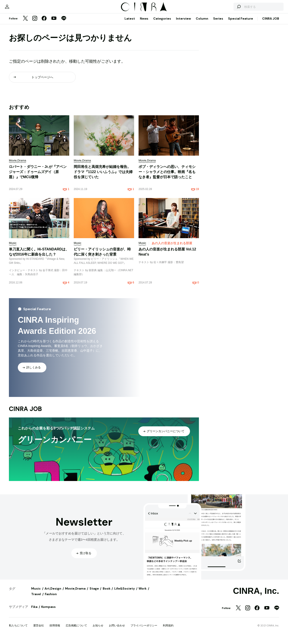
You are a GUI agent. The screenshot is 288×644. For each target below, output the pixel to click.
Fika (34, 611)
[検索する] (227, 9)
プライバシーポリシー (144, 630)
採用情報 (55, 630)
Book (107, 593)
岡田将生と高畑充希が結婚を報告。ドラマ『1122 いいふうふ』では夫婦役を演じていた (103, 176)
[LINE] (64, 23)
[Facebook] (44, 23)
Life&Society (125, 593)
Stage (94, 593)
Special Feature (241, 23)
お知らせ (98, 630)
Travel (36, 599)
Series (218, 23)
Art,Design (53, 593)
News (144, 23)
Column (202, 23)
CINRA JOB (271, 23)
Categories (162, 23)
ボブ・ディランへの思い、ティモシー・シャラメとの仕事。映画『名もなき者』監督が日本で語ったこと (167, 176)
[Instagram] (35, 23)
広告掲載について (76, 630)
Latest (130, 23)
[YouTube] (54, 23)
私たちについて (18, 630)
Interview (183, 23)
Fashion (51, 599)
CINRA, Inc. (256, 595)
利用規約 (168, 630)
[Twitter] (25, 23)
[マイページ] (18, 9)
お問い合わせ (117, 630)
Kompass (48, 611)
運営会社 (39, 630)
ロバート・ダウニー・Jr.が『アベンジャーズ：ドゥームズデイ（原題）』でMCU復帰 (38, 176)
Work (143, 593)
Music (36, 593)
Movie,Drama (75, 593)
